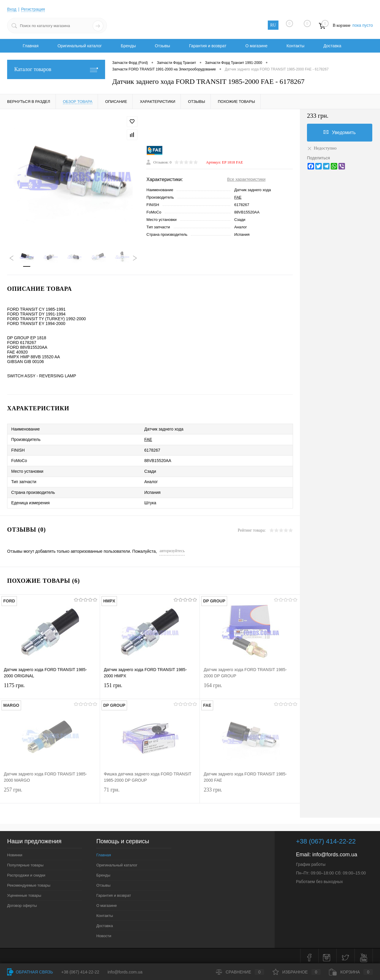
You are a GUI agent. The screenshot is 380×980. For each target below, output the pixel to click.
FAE (238, 198)
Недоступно (322, 148)
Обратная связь (30, 972)
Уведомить (340, 132)
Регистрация (34, 9)
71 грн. (150, 792)
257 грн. (50, 792)
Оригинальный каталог (80, 46)
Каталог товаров (56, 69)
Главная (30, 46)
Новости (104, 933)
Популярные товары (25, 862)
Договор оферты (22, 903)
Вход (12, 9)
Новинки (15, 852)
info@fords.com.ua (335, 852)
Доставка (332, 46)
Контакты (295, 46)
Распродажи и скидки (26, 872)
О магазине (256, 46)
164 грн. (250, 687)
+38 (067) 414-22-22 (80, 972)
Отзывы (163, 46)
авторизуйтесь (172, 548)
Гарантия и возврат (208, 46)
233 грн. (250, 792)
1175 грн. (50, 687)
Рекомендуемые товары (29, 882)
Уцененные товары (24, 892)
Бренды (128, 46)
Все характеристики (246, 180)
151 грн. (150, 687)
